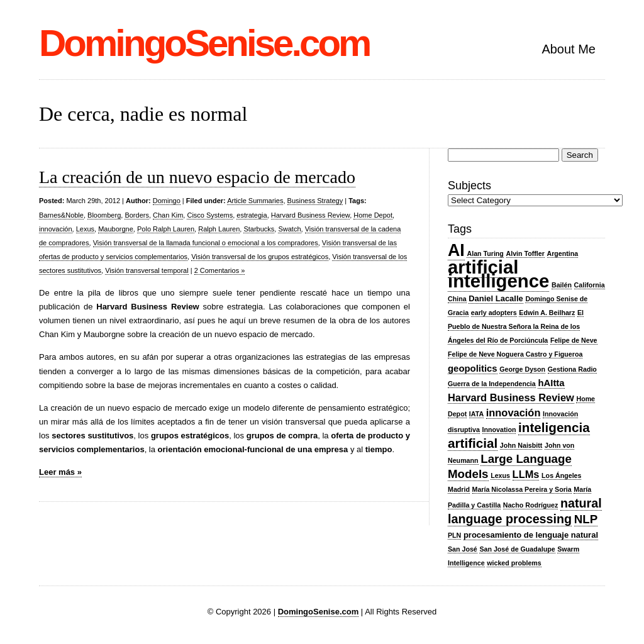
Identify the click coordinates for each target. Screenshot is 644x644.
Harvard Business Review (310, 215)
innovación (56, 229)
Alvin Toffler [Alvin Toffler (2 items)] (525, 253)
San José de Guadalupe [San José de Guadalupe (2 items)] (517, 549)
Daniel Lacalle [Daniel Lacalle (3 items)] (496, 298)
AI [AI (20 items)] (456, 250)
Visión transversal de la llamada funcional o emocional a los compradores (206, 243)
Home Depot (373, 215)
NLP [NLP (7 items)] (586, 519)
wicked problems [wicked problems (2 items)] (514, 563)
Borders (137, 215)
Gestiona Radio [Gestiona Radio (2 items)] (572, 369)
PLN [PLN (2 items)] (454, 535)
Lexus (85, 229)
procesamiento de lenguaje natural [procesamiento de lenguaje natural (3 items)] (531, 535)
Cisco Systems (210, 215)
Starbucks (259, 229)
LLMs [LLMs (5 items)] (526, 474)
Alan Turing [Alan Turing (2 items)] (485, 253)
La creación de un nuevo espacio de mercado (197, 177)
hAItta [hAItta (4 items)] (551, 383)
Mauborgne (116, 229)
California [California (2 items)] (590, 285)
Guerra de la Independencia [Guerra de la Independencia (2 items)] (492, 384)
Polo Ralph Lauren (166, 229)
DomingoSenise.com (204, 43)
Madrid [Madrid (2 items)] (459, 489)
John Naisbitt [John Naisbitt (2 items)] (521, 445)
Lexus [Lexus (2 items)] (500, 475)
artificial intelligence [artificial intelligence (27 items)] (498, 274)
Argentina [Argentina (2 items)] (563, 253)
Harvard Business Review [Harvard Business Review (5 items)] (511, 397)
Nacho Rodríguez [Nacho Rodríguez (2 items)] (531, 505)
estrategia (252, 215)
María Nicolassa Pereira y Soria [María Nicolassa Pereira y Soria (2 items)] (522, 489)
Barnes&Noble (61, 215)
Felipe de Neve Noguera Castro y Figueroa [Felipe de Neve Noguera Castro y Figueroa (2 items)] (515, 354)
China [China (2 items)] (457, 299)
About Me (569, 49)
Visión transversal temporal (147, 270)
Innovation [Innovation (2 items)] (499, 430)
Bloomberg (104, 215)
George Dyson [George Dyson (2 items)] (522, 369)
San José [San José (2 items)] (463, 549)
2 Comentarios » (220, 270)
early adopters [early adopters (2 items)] (494, 313)
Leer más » (60, 472)
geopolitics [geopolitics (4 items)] (473, 369)
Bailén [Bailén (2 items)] (562, 285)
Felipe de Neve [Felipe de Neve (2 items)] (574, 340)
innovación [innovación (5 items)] (514, 413)
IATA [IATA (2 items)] (476, 414)
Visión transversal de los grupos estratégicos (260, 257)
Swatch (289, 229)
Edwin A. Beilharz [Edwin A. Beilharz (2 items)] (547, 313)
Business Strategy (315, 201)
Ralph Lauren (219, 229)
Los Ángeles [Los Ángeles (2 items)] (561, 475)
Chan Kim (168, 215)
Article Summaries (255, 201)
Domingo (167, 201)
